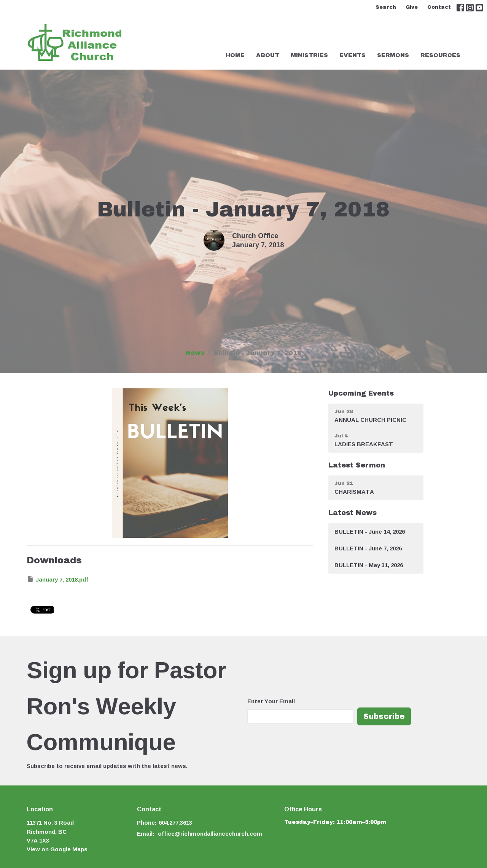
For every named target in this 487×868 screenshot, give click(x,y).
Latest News (353, 513)
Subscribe (384, 716)
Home (235, 55)
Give (412, 7)
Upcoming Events (361, 393)
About (268, 55)
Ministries (309, 55)
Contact (439, 7)
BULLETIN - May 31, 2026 (369, 565)
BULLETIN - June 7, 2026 (368, 548)
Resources (440, 55)
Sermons (393, 55)
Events (353, 55)
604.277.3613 (175, 823)
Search (386, 7)
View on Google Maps (57, 849)
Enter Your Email (271, 701)
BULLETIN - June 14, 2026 (370, 532)
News (195, 353)
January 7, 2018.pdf (57, 579)
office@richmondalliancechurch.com (210, 834)
